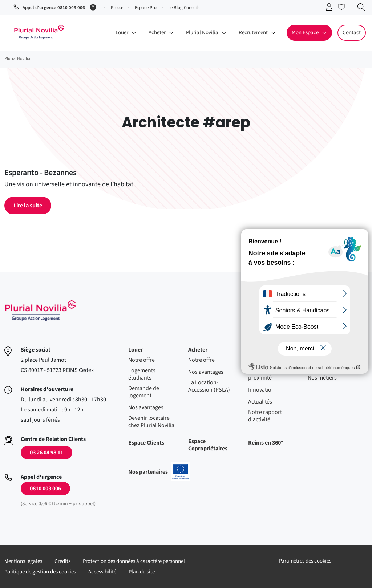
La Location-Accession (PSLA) (209, 386)
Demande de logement (144, 392)
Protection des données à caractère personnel (134, 561)
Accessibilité (102, 572)
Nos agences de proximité (267, 374)
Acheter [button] (157, 33)
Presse (117, 8)
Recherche (363, 8)
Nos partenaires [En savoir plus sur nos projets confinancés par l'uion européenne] (159, 472)
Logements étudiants (142, 374)
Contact (352, 33)
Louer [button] (122, 33)
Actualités (260, 402)
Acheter (198, 350)
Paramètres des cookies (305, 561)
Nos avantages (146, 407)
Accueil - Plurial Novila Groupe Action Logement (39, 32)
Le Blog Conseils (184, 8)
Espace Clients (146, 443)
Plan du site (142, 572)
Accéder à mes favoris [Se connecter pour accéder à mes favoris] (343, 8)
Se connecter (331, 8)
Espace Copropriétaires (208, 445)
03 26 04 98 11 (46, 453)
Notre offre (141, 360)
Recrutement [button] (253, 33)
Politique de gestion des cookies (40, 572)
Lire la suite (28, 206)
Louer (136, 350)
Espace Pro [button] (146, 8)
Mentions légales (23, 561)
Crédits (62, 561)
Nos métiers (322, 378)
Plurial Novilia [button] (202, 33)
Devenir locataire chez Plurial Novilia (151, 422)
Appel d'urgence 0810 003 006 (54, 8)
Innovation (261, 390)
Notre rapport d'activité (265, 416)
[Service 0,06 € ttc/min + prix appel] (94, 7)
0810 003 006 (45, 488)
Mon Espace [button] (305, 33)
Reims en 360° (266, 443)
